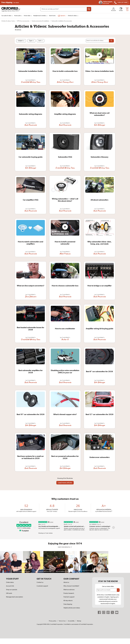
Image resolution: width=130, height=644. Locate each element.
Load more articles (65, 483)
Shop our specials (12, 590)
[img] (115, 3)
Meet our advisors (69, 590)
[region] (65, 562)
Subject (21, 41)
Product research (69, 593)
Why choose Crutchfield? (71, 586)
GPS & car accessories (23, 21)
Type (31, 41)
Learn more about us (65, 547)
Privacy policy (53, 621)
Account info (10, 586)
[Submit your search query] (89, 9)
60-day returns (68, 601)
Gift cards (9, 593)
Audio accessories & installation (40, 21)
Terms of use (62, 621)
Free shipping (10, 3)
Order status (10, 582)
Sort (41, 41)
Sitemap (79, 621)
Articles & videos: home (8, 21)
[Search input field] (66, 9)
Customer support (42, 586)
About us (66, 582)
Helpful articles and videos (72, 608)
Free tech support (69, 597)
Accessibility (71, 621)
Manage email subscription (15, 597)
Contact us (40, 582)
